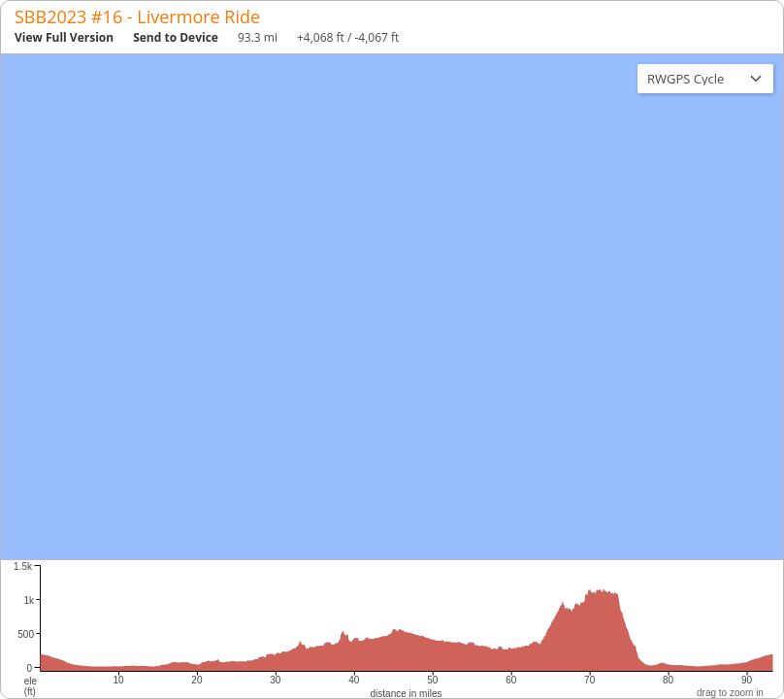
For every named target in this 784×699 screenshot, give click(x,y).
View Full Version (64, 37)
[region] (392, 307)
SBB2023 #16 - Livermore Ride (137, 17)
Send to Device (176, 37)
